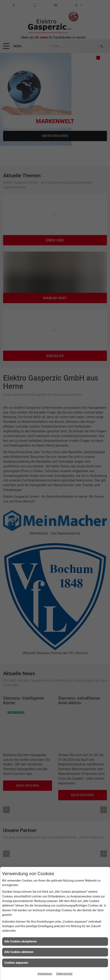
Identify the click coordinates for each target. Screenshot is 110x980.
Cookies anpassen (16, 963)
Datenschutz (64, 974)
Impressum (45, 974)
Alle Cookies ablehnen (19, 952)
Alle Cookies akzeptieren (21, 941)
